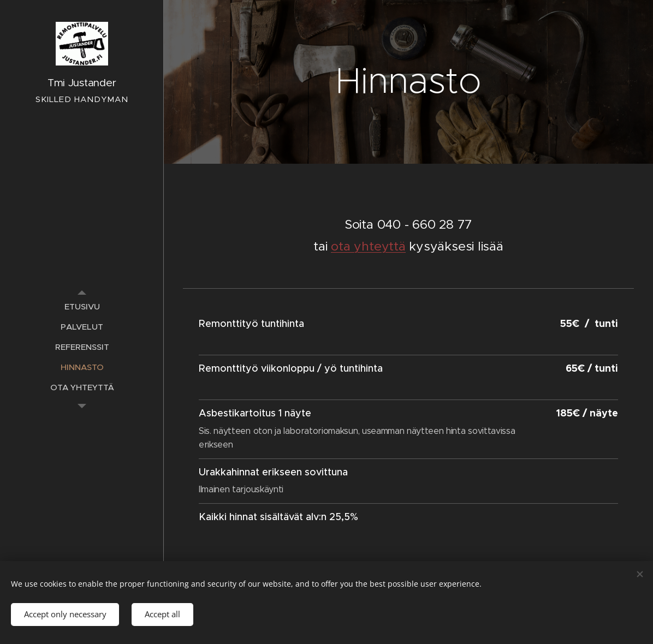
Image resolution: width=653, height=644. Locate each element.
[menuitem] (82, 306)
